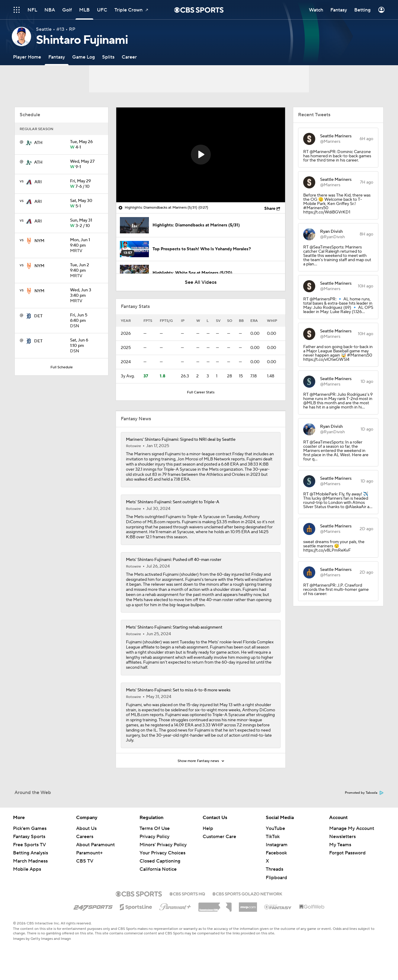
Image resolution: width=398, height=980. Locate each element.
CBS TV (85, 861)
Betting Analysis (30, 853)
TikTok (273, 837)
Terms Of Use (155, 828)
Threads (274, 869)
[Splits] (108, 57)
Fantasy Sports (29, 837)
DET (38, 316)
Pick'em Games (30, 828)
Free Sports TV (29, 845)
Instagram (277, 845)
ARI (38, 182)
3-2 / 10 (87, 223)
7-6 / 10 (87, 184)
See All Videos (201, 282)
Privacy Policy (154, 837)
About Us (86, 828)
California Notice (158, 869)
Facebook (276, 853)
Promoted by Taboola (364, 793)
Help (208, 828)
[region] (201, 155)
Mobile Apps (27, 869)
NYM (39, 241)
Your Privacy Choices (162, 853)
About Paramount (95, 845)
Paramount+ (89, 853)
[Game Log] (83, 57)
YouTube (275, 828)
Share (270, 209)
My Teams (340, 845)
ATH (38, 143)
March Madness (30, 861)
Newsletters (342, 837)
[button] (201, 155)
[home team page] (29, 143)
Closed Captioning (160, 861)
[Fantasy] (57, 57)
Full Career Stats (201, 392)
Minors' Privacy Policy (163, 845)
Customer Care (219, 837)
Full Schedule (62, 367)
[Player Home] (27, 57)
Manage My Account (352, 828)
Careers (85, 837)
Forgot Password (347, 853)
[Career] (129, 57)
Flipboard (276, 878)
